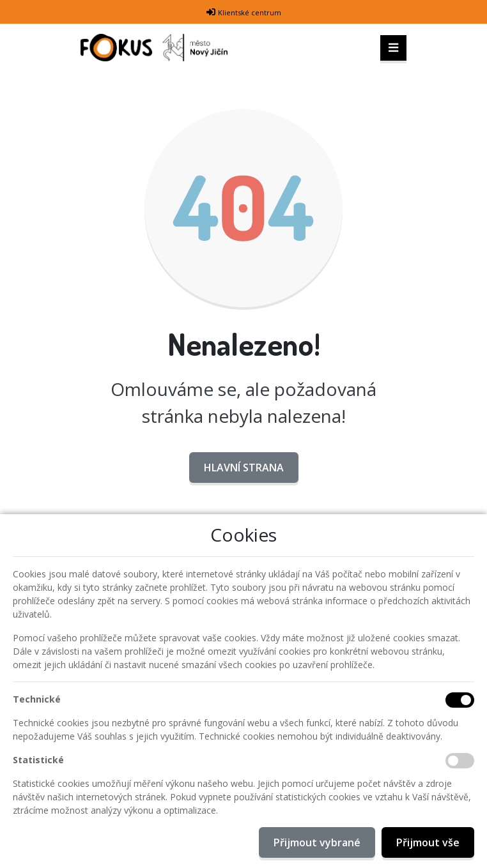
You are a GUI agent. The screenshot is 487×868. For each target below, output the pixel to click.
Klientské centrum (250, 12)
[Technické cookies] (460, 700)
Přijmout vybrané (317, 842)
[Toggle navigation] (393, 48)
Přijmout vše (428, 842)
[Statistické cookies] (460, 761)
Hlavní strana (244, 468)
